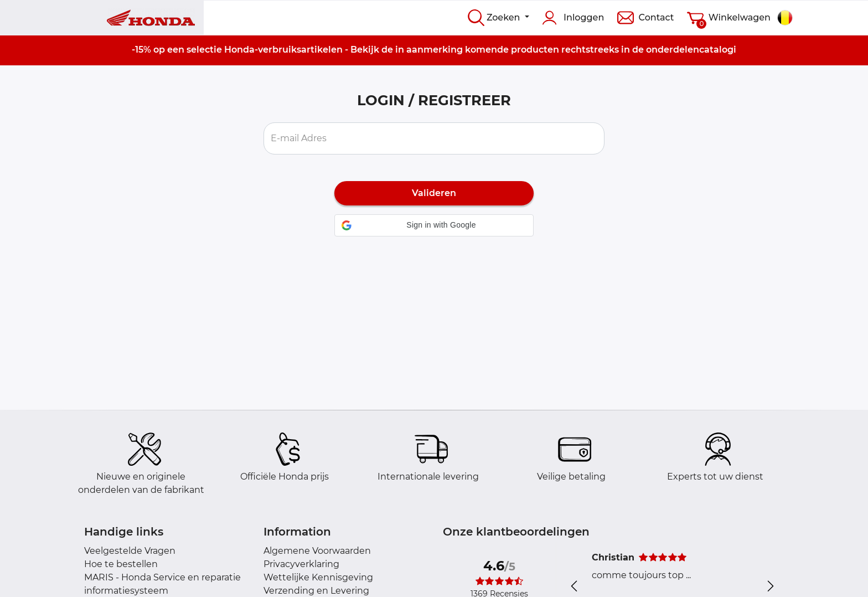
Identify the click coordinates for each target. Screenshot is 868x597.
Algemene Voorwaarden (317, 551)
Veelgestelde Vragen (130, 551)
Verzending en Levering (316, 591)
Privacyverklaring (301, 564)
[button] (434, 225)
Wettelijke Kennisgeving (318, 577)
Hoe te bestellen (121, 564)
